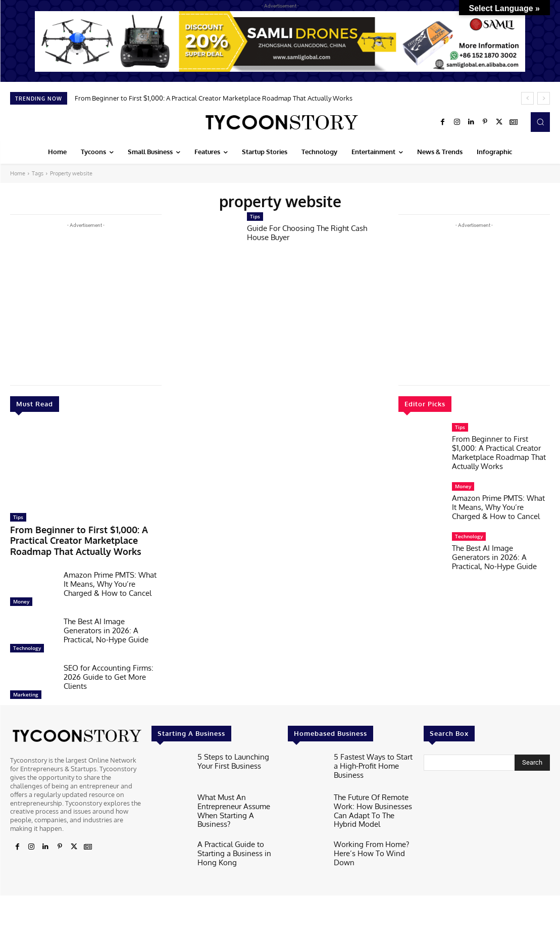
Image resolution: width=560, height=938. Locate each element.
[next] (544, 98)
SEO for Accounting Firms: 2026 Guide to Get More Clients (109, 672)
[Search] (532, 758)
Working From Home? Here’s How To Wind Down (366, 842)
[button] (540, 122)
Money (21, 596)
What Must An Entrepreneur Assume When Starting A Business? (237, 799)
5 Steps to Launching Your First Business (236, 755)
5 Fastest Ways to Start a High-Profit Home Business (373, 755)
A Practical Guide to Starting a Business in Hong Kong (230, 840)
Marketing (26, 689)
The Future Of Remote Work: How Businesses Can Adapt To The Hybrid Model (371, 803)
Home (18, 173)
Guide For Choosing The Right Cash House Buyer (307, 233)
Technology (27, 643)
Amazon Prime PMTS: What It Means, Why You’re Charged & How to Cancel (110, 579)
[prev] (527, 98)
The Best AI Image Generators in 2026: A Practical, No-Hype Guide (106, 625)
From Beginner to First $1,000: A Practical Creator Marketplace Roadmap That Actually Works (214, 98)
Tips (18, 517)
